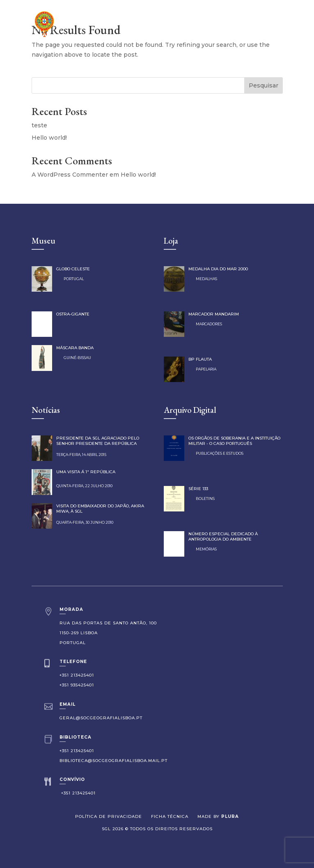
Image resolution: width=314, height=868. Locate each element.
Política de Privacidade (109, 816)
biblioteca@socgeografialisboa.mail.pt (113, 761)
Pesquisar (264, 85)
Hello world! (49, 138)
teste (39, 125)
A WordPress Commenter (70, 175)
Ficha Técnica (170, 816)
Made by (218, 816)
